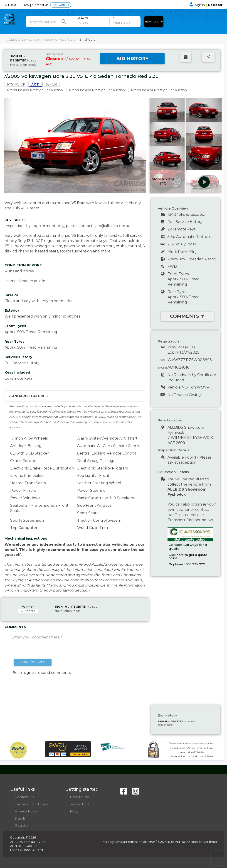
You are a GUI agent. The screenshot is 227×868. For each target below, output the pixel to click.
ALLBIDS (11, 5)
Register (215, 5)
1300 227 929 (195, 564)
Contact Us (24, 797)
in (113, 18)
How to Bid (80, 797)
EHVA (25, 5)
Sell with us (61, 5)
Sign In (197, 5)
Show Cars (154, 21)
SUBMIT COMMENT (33, 662)
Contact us (41, 5)
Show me (83, 18)
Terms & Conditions (31, 804)
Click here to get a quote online (188, 556)
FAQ (74, 811)
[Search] (64, 22)
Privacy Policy (26, 811)
